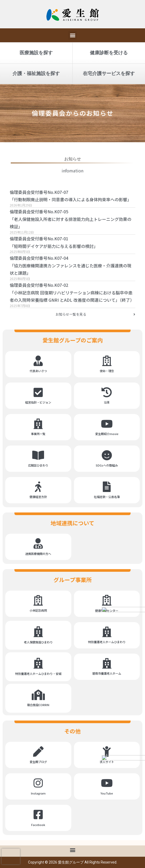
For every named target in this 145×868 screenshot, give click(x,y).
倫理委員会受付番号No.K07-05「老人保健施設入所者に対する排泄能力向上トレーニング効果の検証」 (71, 219)
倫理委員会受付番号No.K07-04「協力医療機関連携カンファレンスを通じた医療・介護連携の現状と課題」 (71, 266)
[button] (72, 35)
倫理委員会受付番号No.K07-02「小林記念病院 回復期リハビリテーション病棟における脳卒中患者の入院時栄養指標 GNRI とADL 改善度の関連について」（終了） (72, 293)
